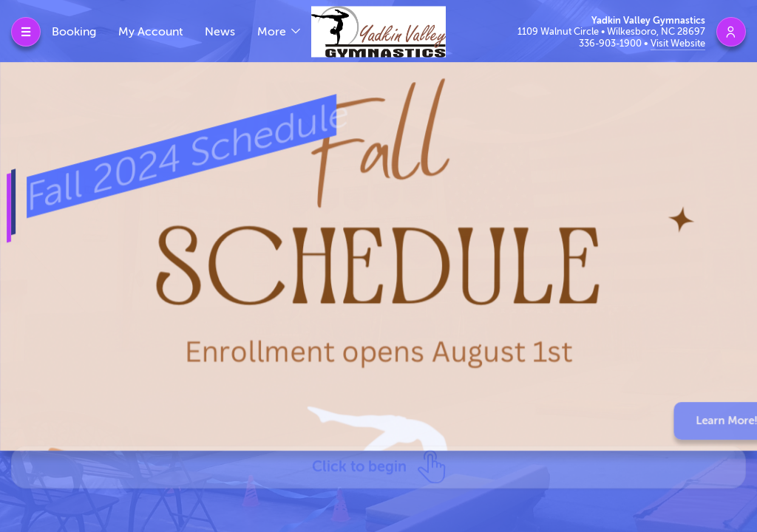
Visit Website (678, 43)
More (273, 32)
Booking (74, 32)
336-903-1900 (611, 43)
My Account (150, 32)
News (220, 32)
